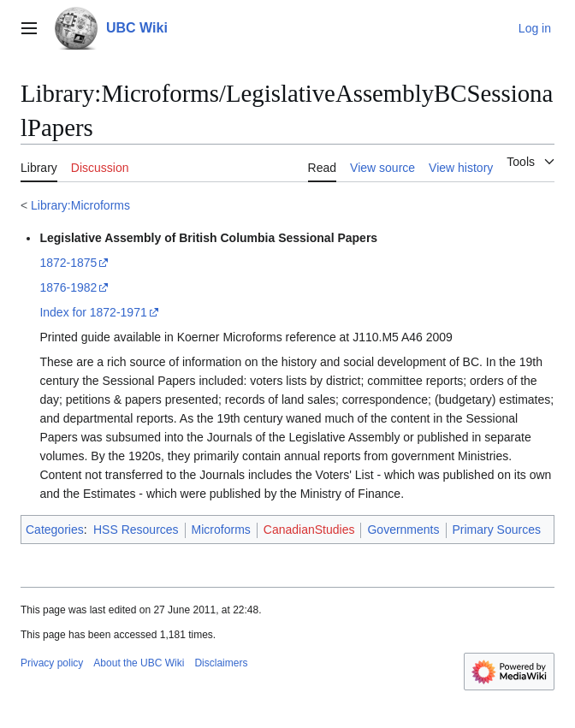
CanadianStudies (309, 530)
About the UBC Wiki (139, 663)
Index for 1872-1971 (93, 312)
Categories (55, 530)
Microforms (221, 530)
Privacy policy (52, 663)
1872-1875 (68, 263)
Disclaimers (221, 663)
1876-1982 (68, 287)
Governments (403, 530)
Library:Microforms (80, 205)
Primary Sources (497, 530)
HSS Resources (136, 530)
